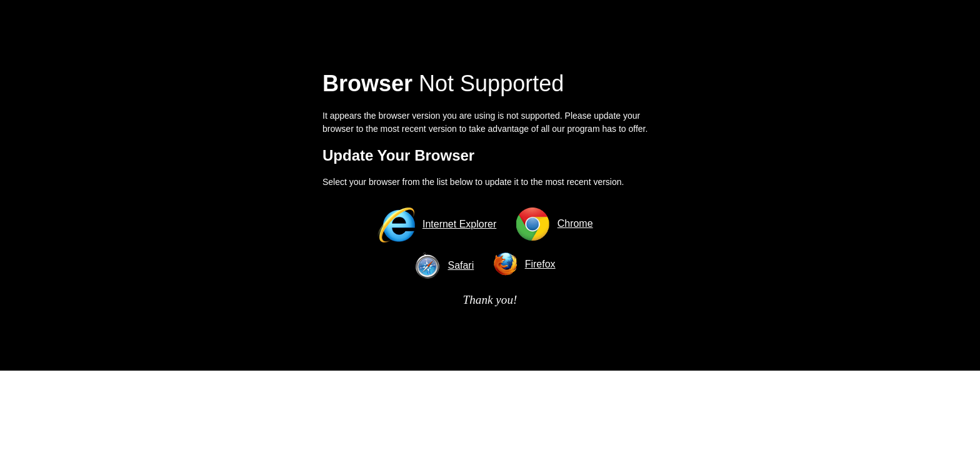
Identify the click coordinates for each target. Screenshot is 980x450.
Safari (461, 265)
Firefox (540, 264)
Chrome (575, 223)
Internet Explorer (459, 224)
